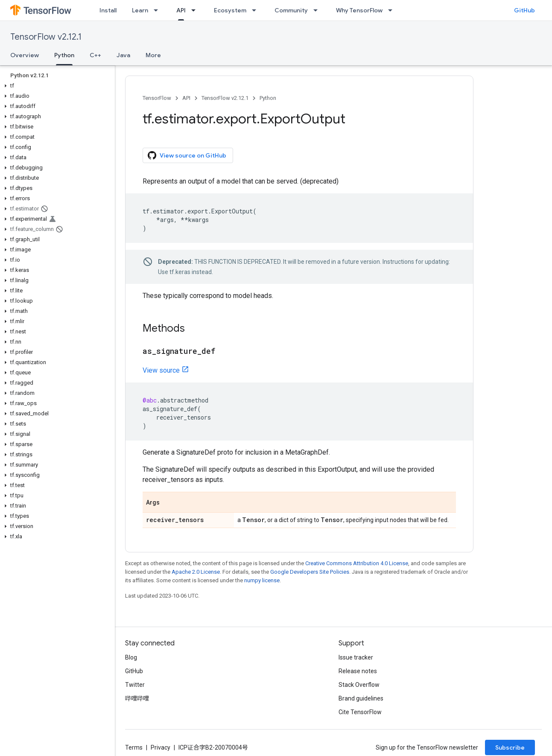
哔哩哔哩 (137, 698)
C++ (95, 55)
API (186, 98)
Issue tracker (356, 657)
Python (268, 98)
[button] (56, 86)
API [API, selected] (181, 10)
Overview (25, 55)
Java (123, 55)
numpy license (262, 580)
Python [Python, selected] (64, 55)
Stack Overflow (359, 685)
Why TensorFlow (359, 10)
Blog (131, 657)
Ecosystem (230, 10)
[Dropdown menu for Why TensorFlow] (393, 10)
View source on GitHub (187, 155)
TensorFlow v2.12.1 (46, 37)
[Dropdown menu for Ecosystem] (257, 10)
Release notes (358, 671)
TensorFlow (157, 98)
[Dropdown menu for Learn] (158, 10)
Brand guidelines (361, 698)
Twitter (135, 685)
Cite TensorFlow (360, 712)
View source (161, 370)
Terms (134, 747)
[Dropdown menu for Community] (318, 10)
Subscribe (510, 747)
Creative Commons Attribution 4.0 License (357, 563)
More (153, 55)
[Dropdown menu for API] (196, 10)
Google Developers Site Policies (310, 572)
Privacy (161, 747)
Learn (140, 10)
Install (108, 10)
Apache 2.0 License (196, 572)
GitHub (524, 10)
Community (291, 10)
